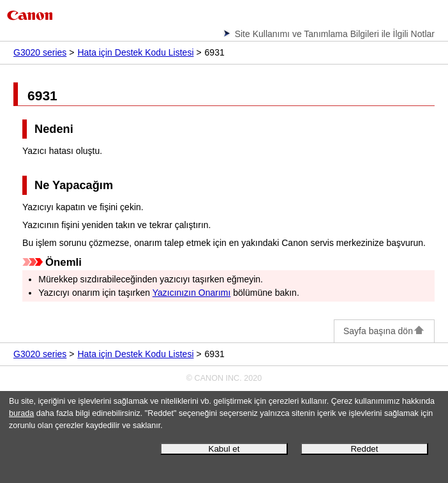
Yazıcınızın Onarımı (192, 293)
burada (21, 413)
